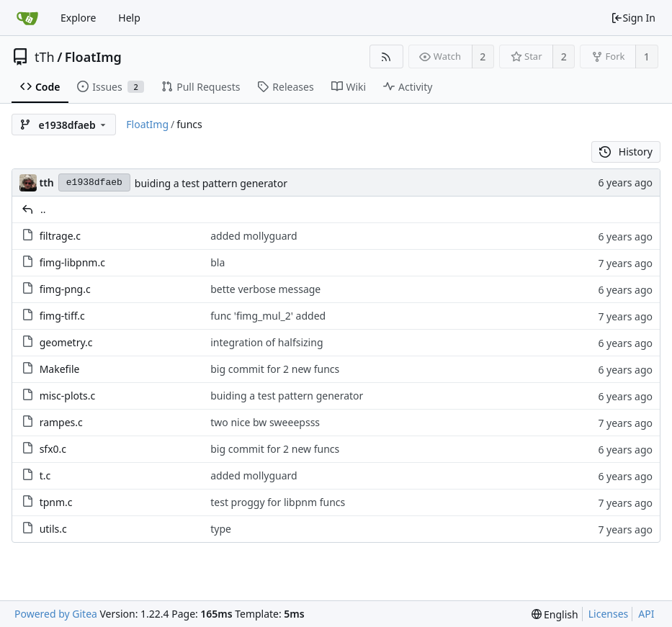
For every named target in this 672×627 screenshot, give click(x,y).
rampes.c (61, 422)
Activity (408, 87)
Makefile (60, 369)
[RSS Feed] (386, 57)
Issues (111, 87)
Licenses (609, 614)
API (646, 614)
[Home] (27, 18)
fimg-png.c (65, 289)
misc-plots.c (68, 396)
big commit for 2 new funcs (275, 369)
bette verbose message (265, 289)
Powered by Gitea (56, 614)
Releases (285, 87)
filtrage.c (60, 236)
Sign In (633, 18)
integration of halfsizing (266, 342)
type (221, 529)
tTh (45, 57)
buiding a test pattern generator (211, 183)
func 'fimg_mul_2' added (268, 316)
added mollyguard (254, 236)
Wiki (349, 87)
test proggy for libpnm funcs (278, 502)
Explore (78, 18)
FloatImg (93, 57)
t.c (45, 475)
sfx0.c (53, 449)
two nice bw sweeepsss (265, 422)
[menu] (555, 614)
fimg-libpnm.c (72, 262)
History (626, 152)
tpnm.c (56, 502)
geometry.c (66, 342)
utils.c (53, 529)
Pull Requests (201, 87)
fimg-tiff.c (62, 316)
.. (43, 209)
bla (218, 262)
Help (129, 18)
